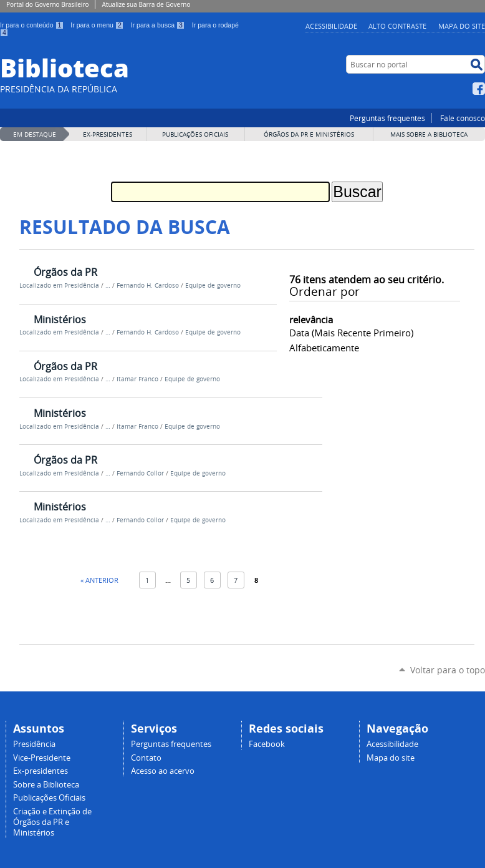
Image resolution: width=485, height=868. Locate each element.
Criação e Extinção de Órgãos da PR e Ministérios (52, 822)
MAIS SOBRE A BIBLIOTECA (429, 134)
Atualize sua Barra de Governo (146, 4)
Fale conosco (463, 118)
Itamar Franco (137, 379)
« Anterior (99, 580)
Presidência (82, 285)
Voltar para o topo (448, 670)
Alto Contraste (397, 26)
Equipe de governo (213, 285)
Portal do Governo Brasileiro (47, 4)
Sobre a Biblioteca (46, 785)
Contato (146, 758)
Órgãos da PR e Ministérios (309, 134)
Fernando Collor (140, 473)
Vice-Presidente (42, 758)
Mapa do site (462, 26)
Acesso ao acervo (163, 771)
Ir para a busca (159, 25)
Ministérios (60, 319)
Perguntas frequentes (387, 118)
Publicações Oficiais (195, 134)
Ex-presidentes (41, 771)
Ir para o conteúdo (33, 25)
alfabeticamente (324, 348)
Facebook (479, 89)
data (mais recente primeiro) (351, 333)
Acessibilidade (331, 26)
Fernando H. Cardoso (148, 285)
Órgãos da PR (65, 272)
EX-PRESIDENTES (108, 134)
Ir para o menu (98, 25)
